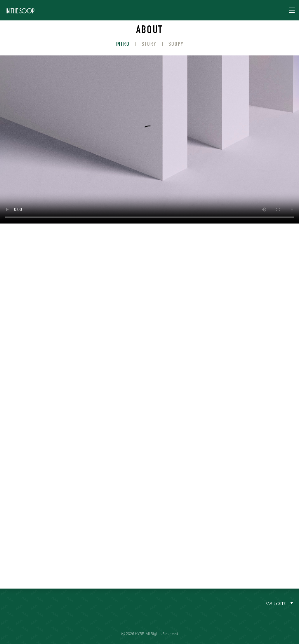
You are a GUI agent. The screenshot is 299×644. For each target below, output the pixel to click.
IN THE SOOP (20, 11)
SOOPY (176, 44)
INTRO (123, 44)
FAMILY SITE (275, 603)
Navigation (292, 10)
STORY (149, 44)
